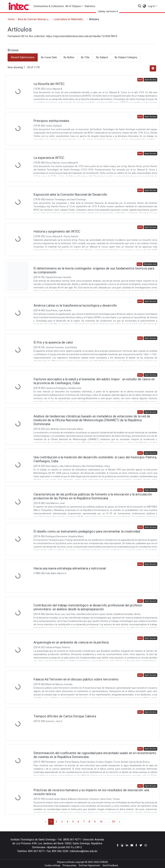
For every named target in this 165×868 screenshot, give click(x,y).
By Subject (102, 57)
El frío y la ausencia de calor (53, 342)
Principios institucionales (51, 121)
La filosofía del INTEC (49, 84)
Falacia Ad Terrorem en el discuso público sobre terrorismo (76, 679)
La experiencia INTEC (49, 158)
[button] (144, 6)
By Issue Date (49, 57)
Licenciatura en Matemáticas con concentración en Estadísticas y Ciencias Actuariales (70, 19)
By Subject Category (126, 57)
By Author (69, 57)
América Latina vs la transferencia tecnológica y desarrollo (75, 305)
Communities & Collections (49, 6)
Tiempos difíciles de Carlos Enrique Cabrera (65, 716)
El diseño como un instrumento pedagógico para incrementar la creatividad (87, 531)
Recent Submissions (23, 57)
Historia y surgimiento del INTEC (57, 231)
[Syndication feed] (153, 68)
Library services (110, 11)
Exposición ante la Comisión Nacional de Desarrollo (70, 195)
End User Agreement (89, 865)
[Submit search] (140, 6)
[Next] (120, 822)
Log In (151, 6)
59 (113, 822)
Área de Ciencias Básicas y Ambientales (34, 19)
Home (11, 19)
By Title (85, 57)
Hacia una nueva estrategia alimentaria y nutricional (70, 568)
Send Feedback (110, 865)
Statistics (92, 6)
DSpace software (66, 862)
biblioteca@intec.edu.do (84, 851)
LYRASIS (104, 862)
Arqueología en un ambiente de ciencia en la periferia (71, 642)
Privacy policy (70, 865)
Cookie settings (52, 865)
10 (101, 822)
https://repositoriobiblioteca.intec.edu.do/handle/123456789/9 (82, 36)
